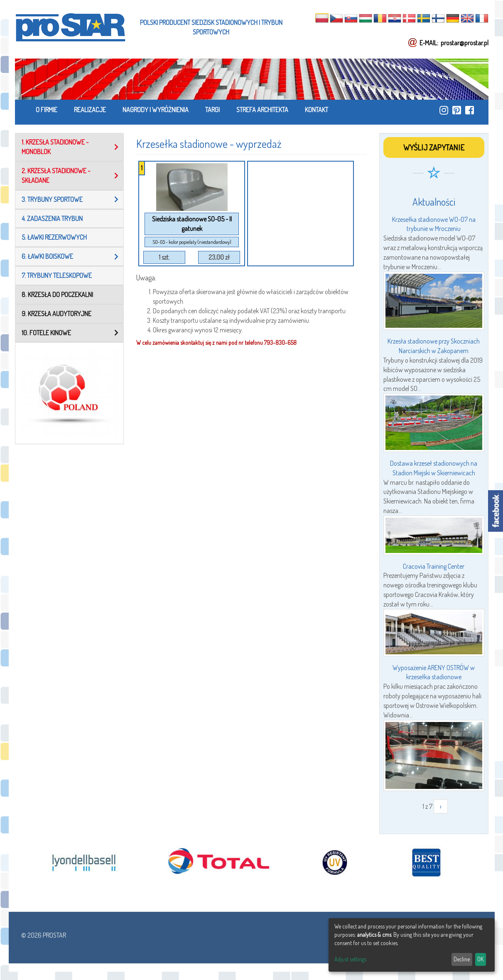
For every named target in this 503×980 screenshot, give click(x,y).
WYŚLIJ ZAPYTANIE (434, 147)
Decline (462, 959)
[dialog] (412, 945)
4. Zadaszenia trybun (52, 219)
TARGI (212, 110)
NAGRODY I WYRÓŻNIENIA (156, 110)
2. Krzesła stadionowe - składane (56, 176)
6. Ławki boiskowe (47, 256)
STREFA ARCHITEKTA (262, 110)
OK (480, 959)
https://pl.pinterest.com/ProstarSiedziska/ (457, 110)
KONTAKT (317, 110)
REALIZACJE (90, 110)
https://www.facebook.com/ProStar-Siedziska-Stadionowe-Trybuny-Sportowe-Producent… (470, 110)
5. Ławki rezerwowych (54, 237)
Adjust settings (350, 959)
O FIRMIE (47, 110)
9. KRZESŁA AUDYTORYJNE (56, 314)
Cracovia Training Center (434, 566)
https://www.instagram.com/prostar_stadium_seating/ (444, 110)
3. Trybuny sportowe (52, 199)
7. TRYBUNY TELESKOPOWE (57, 275)
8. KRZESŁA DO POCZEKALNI (57, 295)
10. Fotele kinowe (46, 333)
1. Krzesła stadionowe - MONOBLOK (55, 147)
